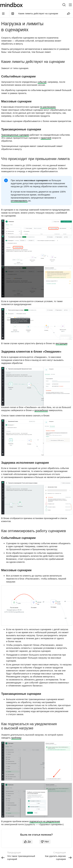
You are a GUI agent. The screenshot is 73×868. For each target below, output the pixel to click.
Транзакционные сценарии (15, 135)
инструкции (62, 343)
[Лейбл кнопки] (70, 5)
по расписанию (48, 107)
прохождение (41, 410)
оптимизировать (19, 201)
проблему (16, 738)
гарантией (46, 138)
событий (42, 82)
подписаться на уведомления (45, 821)
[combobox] (62, 5)
